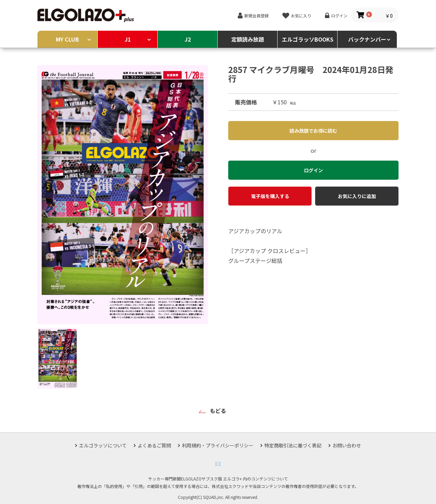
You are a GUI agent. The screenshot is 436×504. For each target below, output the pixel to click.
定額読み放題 (248, 39)
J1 (128, 39)
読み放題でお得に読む (313, 131)
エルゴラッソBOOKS (308, 39)
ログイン (339, 16)
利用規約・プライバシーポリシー (218, 445)
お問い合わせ (347, 445)
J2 (188, 39)
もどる (218, 411)
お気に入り (301, 16)
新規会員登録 (256, 16)
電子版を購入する (270, 196)
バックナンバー (367, 39)
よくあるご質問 (154, 445)
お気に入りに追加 (357, 196)
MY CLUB (67, 39)
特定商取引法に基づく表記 (293, 445)
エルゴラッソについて (103, 445)
